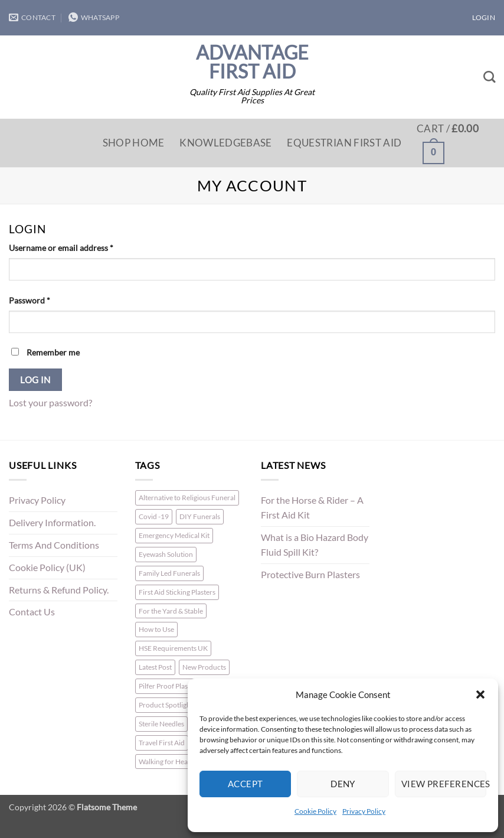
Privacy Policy (364, 811)
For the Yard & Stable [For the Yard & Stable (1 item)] (171, 611)
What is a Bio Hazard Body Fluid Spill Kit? (315, 545)
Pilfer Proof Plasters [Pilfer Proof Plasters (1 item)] (169, 686)
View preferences (444, 784)
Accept (246, 784)
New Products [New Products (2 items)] (204, 667)
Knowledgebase (225, 143)
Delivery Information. (52, 523)
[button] (480, 694)
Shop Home (134, 143)
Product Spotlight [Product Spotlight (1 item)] (166, 705)
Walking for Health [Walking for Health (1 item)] (167, 762)
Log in (35, 380)
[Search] (489, 77)
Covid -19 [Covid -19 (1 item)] (154, 516)
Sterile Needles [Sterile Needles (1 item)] (161, 724)
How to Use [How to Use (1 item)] (156, 629)
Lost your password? (50, 403)
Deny (343, 784)
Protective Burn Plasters (310, 575)
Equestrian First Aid (344, 143)
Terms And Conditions (54, 545)
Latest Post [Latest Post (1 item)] (155, 667)
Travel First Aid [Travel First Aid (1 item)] (162, 743)
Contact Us (32, 612)
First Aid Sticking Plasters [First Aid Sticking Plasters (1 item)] (177, 592)
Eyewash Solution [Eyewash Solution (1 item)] (166, 554)
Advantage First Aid (252, 62)
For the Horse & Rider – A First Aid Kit (312, 508)
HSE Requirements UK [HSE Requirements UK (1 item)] (173, 648)
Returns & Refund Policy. (59, 590)
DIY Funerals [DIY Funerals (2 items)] (200, 516)
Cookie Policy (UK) (47, 568)
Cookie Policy (315, 811)
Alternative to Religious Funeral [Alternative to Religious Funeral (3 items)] (187, 498)
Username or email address (78, 247)
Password (46, 300)
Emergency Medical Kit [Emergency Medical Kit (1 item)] (174, 535)
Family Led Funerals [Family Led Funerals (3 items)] (169, 573)
